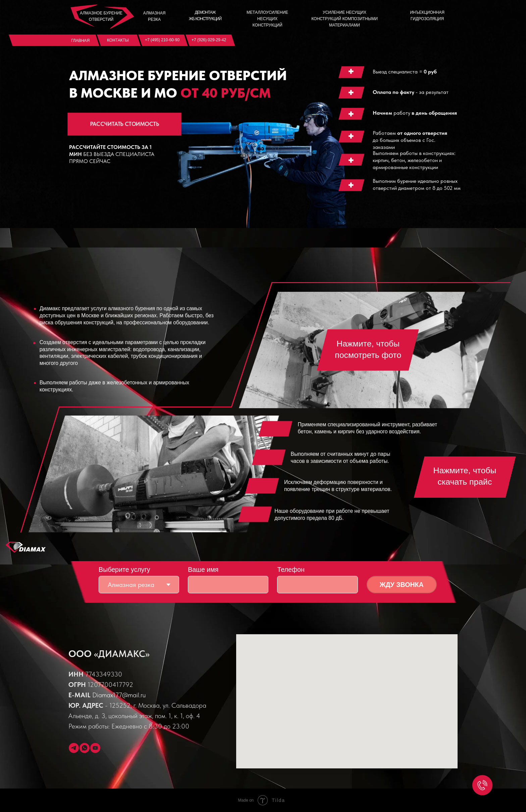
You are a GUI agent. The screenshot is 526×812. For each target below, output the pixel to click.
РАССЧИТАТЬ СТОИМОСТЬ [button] (124, 124)
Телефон (291, 570)
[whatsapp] (85, 748)
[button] (368, 350)
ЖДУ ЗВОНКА (402, 585)
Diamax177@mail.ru (119, 695)
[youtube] (95, 748)
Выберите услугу (124, 570)
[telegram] (74, 748)
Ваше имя (203, 570)
